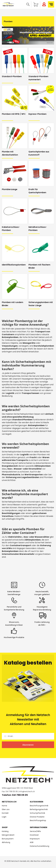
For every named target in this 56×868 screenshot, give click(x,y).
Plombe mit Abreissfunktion (10, 153)
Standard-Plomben (12, 76)
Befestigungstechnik (39, 809)
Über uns (6, 809)
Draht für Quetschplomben (37, 191)
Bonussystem (8, 839)
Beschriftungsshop (38, 820)
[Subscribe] (28, 745)
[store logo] (8, 4)
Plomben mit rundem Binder (13, 304)
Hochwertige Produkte (14, 637)
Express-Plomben (37, 114)
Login (4, 817)
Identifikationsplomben (14, 265)
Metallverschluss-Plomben (38, 229)
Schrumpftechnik (37, 813)
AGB (32, 842)
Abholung (6, 842)
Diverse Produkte (37, 817)
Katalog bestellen (28, 663)
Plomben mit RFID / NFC (14, 114)
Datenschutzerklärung (40, 846)
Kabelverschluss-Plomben (11, 229)
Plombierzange (10, 189)
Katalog (5, 831)
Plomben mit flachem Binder (39, 266)
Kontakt (5, 813)
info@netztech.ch (27, 792)
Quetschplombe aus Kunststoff (39, 153)
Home (4, 806)
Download (34, 835)
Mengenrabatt (8, 835)
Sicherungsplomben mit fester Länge (41, 304)
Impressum (35, 839)
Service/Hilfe (35, 831)
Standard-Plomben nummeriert (38, 78)
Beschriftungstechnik (39, 806)
